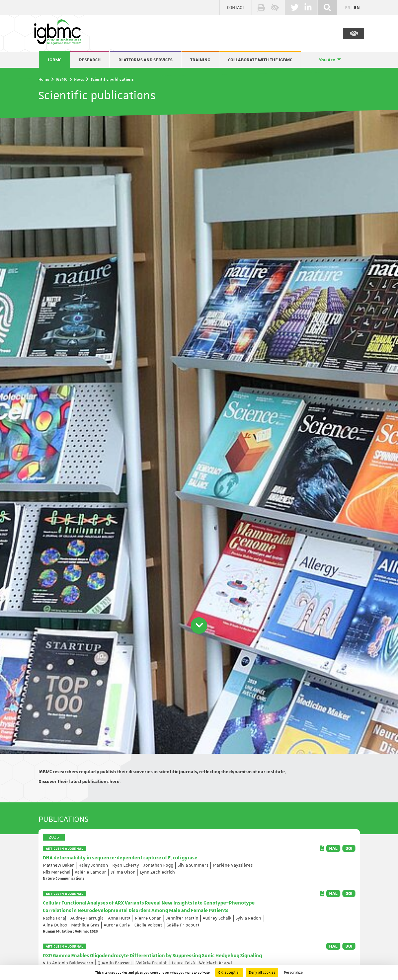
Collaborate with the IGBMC (260, 60)
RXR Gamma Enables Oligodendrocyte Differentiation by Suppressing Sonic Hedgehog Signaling (152, 956)
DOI (349, 848)
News (79, 79)
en (357, 8)
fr (348, 8)
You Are (327, 60)
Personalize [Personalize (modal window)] (293, 972)
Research (90, 60)
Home (44, 79)
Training (200, 60)
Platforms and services (145, 60)
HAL (333, 848)
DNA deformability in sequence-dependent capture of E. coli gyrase (120, 858)
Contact (236, 8)
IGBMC (55, 60)
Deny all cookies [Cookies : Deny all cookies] (262, 972)
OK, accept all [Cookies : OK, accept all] (229, 972)
